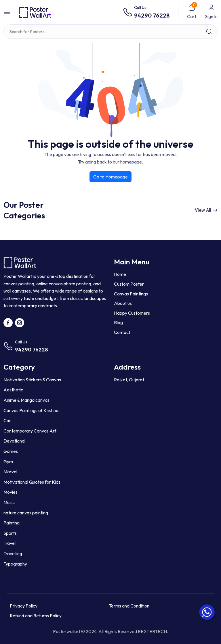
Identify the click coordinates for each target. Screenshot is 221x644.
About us (123, 303)
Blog (118, 322)
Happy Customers (132, 313)
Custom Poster (129, 284)
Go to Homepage (110, 177)
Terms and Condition (129, 606)
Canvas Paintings (131, 294)
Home (120, 274)
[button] (7, 12)
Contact (122, 332)
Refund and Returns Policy (36, 616)
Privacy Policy (24, 606)
